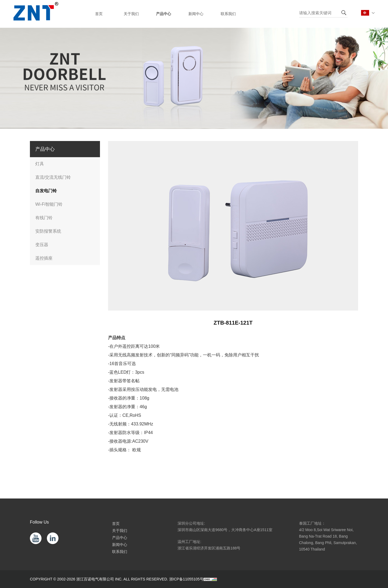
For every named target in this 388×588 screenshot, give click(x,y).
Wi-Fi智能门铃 (49, 204)
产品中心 (120, 538)
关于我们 (120, 531)
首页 (116, 524)
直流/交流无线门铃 (53, 177)
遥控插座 (44, 258)
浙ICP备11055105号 (186, 579)
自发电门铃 (46, 191)
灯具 (40, 164)
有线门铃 (44, 218)
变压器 (42, 245)
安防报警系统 (48, 231)
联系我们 (120, 552)
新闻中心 (120, 545)
